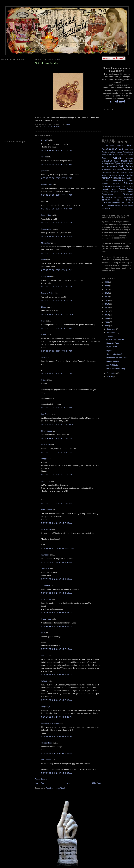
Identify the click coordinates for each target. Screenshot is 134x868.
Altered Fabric (125, 145)
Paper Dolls (127, 181)
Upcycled (106, 203)
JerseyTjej (45, 569)
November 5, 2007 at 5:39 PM (57, 737)
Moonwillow (46, 243)
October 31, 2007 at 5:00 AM (57, 351)
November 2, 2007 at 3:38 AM (57, 562)
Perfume (116, 184)
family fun (129, 164)
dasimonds (46, 481)
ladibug (44, 655)
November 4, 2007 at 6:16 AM (57, 593)
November (111, 333)
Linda (43, 633)
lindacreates (46, 599)
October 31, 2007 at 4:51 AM (57, 328)
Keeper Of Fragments (119, 173)
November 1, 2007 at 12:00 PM (58, 549)
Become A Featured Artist (124, 152)
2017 (107, 289)
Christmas (107, 161)
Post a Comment (42, 779)
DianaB (44, 335)
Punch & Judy (127, 186)
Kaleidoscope (106, 173)
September (112, 373)
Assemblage (108, 149)
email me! (117, 101)
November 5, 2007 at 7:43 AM (57, 675)
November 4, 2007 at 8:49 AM (57, 626)
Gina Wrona (46, 529)
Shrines (130, 192)
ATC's (119, 149)
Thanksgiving (128, 197)
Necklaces (56, 127)
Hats (114, 170)
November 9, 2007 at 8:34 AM (57, 773)
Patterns (105, 183)
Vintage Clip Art (127, 203)
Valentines (116, 203)
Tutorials (128, 200)
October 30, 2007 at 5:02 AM (57, 164)
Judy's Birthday (113, 365)
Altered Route (47, 510)
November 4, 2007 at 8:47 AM (57, 613)
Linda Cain (46, 445)
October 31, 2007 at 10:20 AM (57, 425)
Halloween (107, 170)
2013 (107, 304)
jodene (44, 171)
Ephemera (120, 163)
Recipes (122, 189)
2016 (107, 293)
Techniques (118, 197)
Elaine (44, 307)
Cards (117, 158)
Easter (112, 164)
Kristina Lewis (47, 185)
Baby (126, 149)
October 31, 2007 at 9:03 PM (57, 503)
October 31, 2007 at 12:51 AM (57, 315)
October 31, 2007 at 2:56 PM (57, 438)
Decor (124, 161)
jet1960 (44, 357)
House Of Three (113, 343)
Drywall (109, 350)
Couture (117, 161)
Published (117, 186)
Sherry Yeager (47, 431)
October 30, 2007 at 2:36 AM (57, 151)
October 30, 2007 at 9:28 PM (57, 301)
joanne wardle (47, 229)
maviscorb (45, 555)
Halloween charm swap (116, 369)
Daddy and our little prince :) (118, 358)
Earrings (105, 164)
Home (68, 783)
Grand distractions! (114, 354)
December (111, 329)
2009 (107, 318)
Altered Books (108, 146)
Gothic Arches (126, 166)
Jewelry (46, 127)
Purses (114, 189)
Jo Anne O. (46, 585)
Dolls (131, 161)
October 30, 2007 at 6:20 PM (57, 236)
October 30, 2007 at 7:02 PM (57, 287)
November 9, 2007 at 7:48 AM (57, 753)
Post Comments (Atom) (55, 788)
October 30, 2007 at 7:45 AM (57, 195)
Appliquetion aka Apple (50, 723)
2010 (107, 315)
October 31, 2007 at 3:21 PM (57, 452)
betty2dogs (46, 706)
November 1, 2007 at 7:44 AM (57, 523)
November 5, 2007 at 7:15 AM (57, 649)
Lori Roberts (46, 414)
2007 (107, 326)
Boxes (116, 155)
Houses (119, 170)
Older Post (96, 783)
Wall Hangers (108, 205)
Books (104, 155)
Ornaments (116, 181)
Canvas (105, 158)
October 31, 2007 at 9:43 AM (57, 408)
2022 (107, 286)
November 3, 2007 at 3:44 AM (57, 579)
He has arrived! (113, 361)
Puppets (105, 189)
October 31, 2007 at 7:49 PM (57, 475)
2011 (107, 311)
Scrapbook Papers (118, 192)
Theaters (106, 200)
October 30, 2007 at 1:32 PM (57, 223)
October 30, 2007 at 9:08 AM (57, 209)
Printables (107, 186)
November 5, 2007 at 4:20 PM (57, 717)
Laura (43, 260)
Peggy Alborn (47, 215)
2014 (107, 300)
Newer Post (40, 783)
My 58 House (112, 347)
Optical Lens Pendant (115, 340)
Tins (117, 200)
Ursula (44, 380)
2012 (107, 308)
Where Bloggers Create (124, 205)
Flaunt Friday (107, 166)
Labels (130, 173)
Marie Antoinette (109, 175)
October (110, 336)
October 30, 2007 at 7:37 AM (57, 178)
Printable (128, 183)
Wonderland (106, 208)
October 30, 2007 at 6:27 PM (57, 253)
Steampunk (107, 194)
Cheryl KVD (46, 276)
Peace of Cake (47, 293)
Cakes (130, 155)
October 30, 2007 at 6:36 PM (57, 270)
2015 (107, 297)
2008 (107, 322)
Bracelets (123, 155)
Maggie (44, 459)
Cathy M (45, 140)
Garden (115, 166)
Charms (129, 158)
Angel (43, 157)
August (110, 377)
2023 (107, 282)
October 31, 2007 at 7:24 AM (57, 374)
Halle (43, 321)
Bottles (110, 155)
